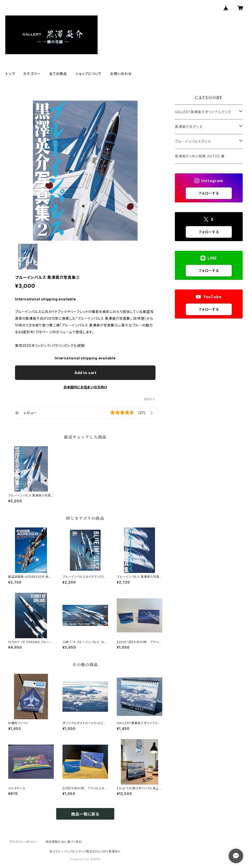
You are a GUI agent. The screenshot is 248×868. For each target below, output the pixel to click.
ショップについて (88, 74)
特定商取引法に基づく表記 (64, 842)
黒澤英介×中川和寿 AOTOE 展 (200, 156)
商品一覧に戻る (85, 814)
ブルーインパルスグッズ (193, 141)
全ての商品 (58, 74)
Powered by (85, 859)
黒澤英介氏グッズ (189, 127)
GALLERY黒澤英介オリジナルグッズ (203, 112)
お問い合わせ (121, 74)
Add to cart (85, 373)
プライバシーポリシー (23, 842)
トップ (10, 74)
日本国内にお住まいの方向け (85, 387)
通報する (150, 399)
